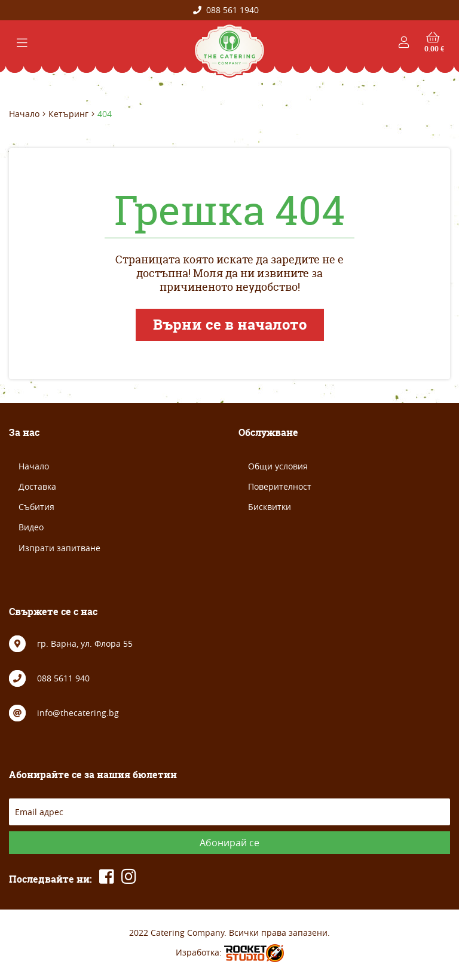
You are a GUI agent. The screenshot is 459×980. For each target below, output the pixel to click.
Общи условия (278, 466)
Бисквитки (270, 507)
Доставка (37, 486)
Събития (36, 507)
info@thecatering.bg (78, 713)
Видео (31, 527)
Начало (24, 114)
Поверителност (280, 486)
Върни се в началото (230, 325)
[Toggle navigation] (22, 43)
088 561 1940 (226, 10)
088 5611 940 (63, 678)
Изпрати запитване (59, 548)
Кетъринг (68, 114)
